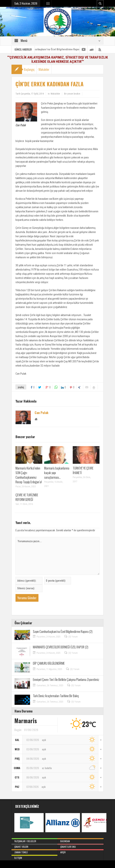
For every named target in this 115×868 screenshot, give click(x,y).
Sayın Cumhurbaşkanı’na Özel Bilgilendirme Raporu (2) (59, 49)
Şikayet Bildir (34, 846)
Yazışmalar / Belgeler (34, 840)
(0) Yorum (73, 637)
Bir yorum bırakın (72, 94)
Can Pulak (42, 413)
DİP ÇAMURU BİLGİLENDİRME (49, 663)
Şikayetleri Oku (80, 846)
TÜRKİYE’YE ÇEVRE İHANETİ (83, 470)
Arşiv (80, 852)
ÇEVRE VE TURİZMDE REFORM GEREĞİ (27, 497)
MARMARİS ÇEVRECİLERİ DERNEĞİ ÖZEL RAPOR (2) (61, 647)
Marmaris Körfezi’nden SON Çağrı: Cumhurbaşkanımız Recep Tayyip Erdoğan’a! (29, 475)
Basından (80, 840)
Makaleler (44, 69)
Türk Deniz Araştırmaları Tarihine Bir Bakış (56, 696)
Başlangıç (29, 69)
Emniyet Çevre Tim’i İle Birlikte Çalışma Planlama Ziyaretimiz (66, 679)
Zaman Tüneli (34, 852)
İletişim (34, 857)
